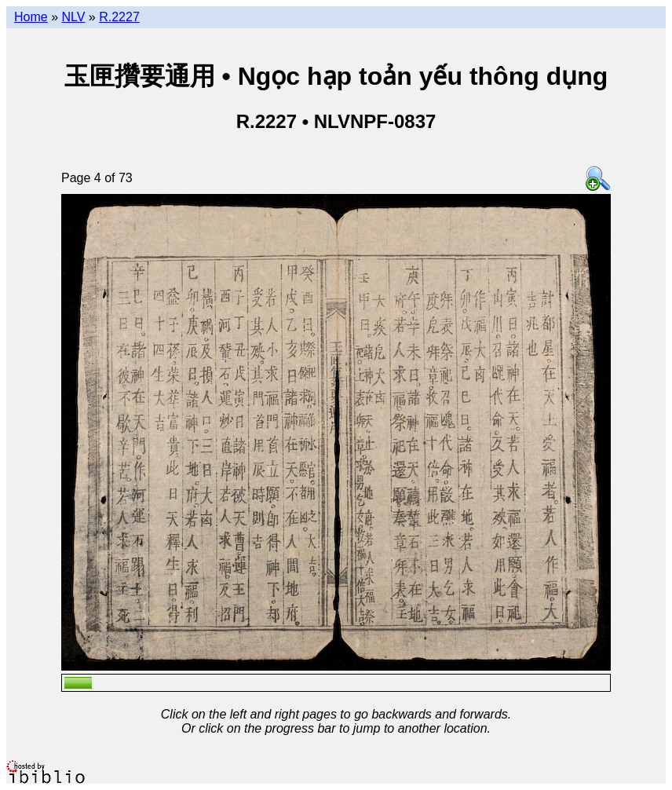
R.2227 (119, 17)
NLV (73, 17)
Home (31, 17)
